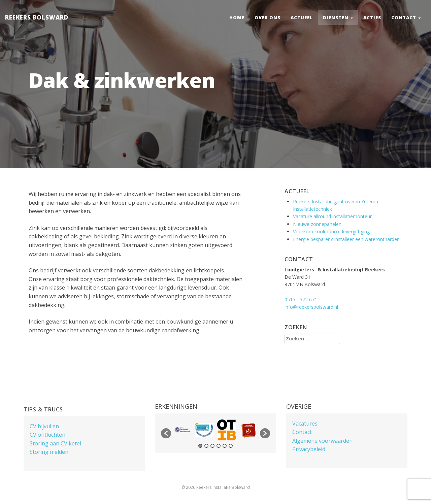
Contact (406, 18)
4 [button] (219, 446)
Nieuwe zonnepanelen (317, 224)
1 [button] (200, 446)
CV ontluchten (47, 435)
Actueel (302, 18)
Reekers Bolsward (37, 17)
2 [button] (206, 446)
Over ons (268, 18)
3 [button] (212, 446)
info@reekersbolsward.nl (311, 307)
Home (237, 18)
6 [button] (231, 446)
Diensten (338, 18)
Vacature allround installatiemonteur (332, 216)
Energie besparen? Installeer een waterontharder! (346, 239)
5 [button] (225, 446)
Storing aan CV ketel (55, 443)
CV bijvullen (44, 426)
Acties (372, 18)
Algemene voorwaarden (322, 441)
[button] (166, 433)
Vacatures (305, 424)
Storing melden (49, 452)
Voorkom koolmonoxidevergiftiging (331, 231)
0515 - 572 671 (301, 299)
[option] (182, 430)
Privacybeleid (309, 449)
